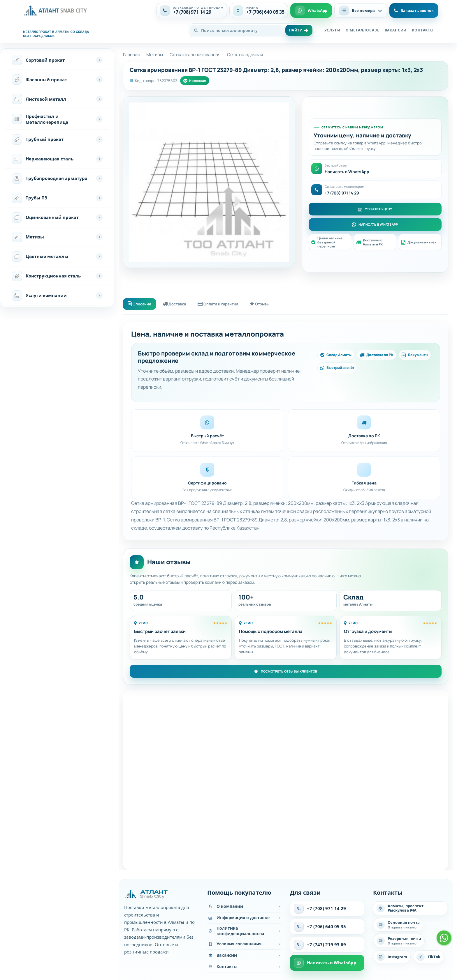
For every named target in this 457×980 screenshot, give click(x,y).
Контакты (423, 30)
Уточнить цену (375, 209)
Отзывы (273, 304)
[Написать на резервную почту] (399, 942)
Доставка (180, 304)
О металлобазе (363, 30)
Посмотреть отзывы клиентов (286, 673)
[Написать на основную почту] (398, 927)
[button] (361, 10)
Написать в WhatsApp (375, 225)
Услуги (332, 30)
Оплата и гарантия (227, 304)
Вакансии (396, 30)
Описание (141, 304)
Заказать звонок (414, 10)
